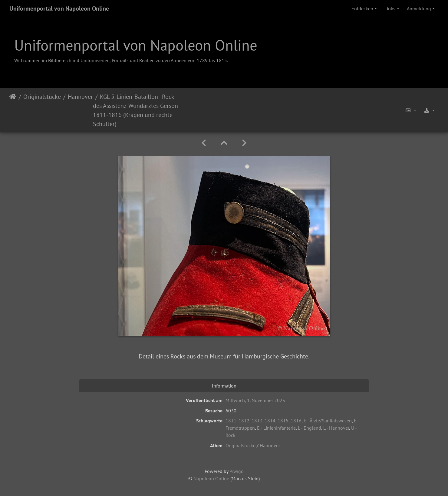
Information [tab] (224, 386)
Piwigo (237, 471)
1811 (231, 421)
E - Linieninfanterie (276, 428)
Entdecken (362, 8)
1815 (283, 421)
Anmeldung (419, 8)
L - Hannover (336, 428)
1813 (257, 421)
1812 (244, 421)
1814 (270, 421)
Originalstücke (42, 97)
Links (390, 8)
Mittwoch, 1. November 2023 (255, 400)
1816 (296, 421)
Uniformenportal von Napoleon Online (59, 8)
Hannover (80, 97)
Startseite (13, 110)
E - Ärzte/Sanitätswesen (328, 421)
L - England (310, 428)
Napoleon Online (211, 478)
